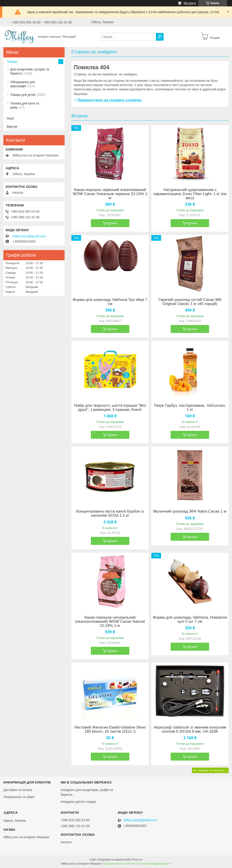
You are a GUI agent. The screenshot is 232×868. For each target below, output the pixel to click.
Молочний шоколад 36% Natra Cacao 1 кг (190, 511)
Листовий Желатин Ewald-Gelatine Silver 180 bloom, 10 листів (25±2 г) (110, 729)
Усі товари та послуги (209, 770)
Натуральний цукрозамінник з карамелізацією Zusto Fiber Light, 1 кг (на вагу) (190, 194)
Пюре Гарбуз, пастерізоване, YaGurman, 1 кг (190, 408)
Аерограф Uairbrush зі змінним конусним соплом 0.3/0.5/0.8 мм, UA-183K (190, 729)
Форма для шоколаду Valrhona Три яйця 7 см (110, 302)
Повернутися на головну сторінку (110, 100)
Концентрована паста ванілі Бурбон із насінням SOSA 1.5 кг (110, 513)
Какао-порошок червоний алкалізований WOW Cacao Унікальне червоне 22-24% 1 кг (110, 194)
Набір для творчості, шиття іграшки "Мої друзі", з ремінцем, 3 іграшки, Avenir (110, 408)
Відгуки (12, 126)
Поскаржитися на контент (119, 864)
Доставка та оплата (18, 790)
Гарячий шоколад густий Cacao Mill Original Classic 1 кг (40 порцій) (190, 302)
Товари (12, 62)
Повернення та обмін (19, 797)
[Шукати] (160, 37)
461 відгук (190, 3)
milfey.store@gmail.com (29, 236)
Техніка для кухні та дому (25, 105)
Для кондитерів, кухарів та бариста (30, 71)
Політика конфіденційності (154, 864)
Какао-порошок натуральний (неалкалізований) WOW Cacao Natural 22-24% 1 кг (110, 622)
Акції (10, 118)
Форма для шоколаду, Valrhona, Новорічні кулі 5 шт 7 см (190, 620)
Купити (112, 223)
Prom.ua (137, 860)
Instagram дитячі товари (78, 802)
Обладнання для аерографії (23, 84)
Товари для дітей (23, 95)
